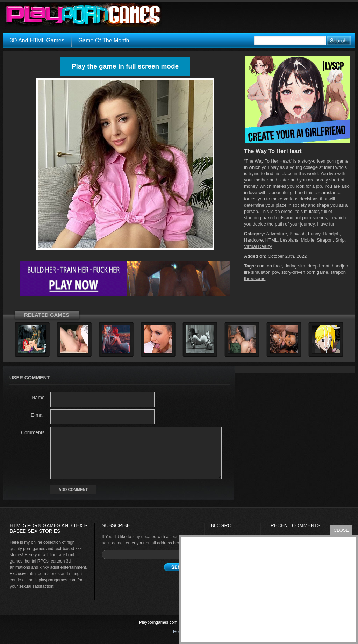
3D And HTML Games (37, 40)
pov (275, 272)
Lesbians (289, 240)
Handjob (331, 234)
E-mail (38, 415)
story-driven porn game (305, 272)
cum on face (269, 266)
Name (38, 398)
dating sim (295, 266)
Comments (33, 432)
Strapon (325, 240)
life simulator (257, 272)
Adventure (277, 234)
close (341, 530)
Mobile (308, 240)
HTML (271, 240)
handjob (340, 266)
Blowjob (298, 234)
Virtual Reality (258, 246)
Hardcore (253, 240)
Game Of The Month (104, 40)
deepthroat (318, 266)
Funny (314, 234)
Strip (340, 240)
